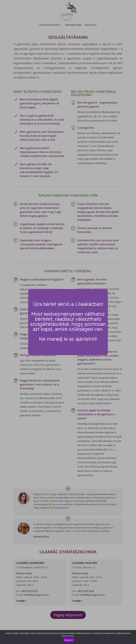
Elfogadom (69, 640)
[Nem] (133, 637)
